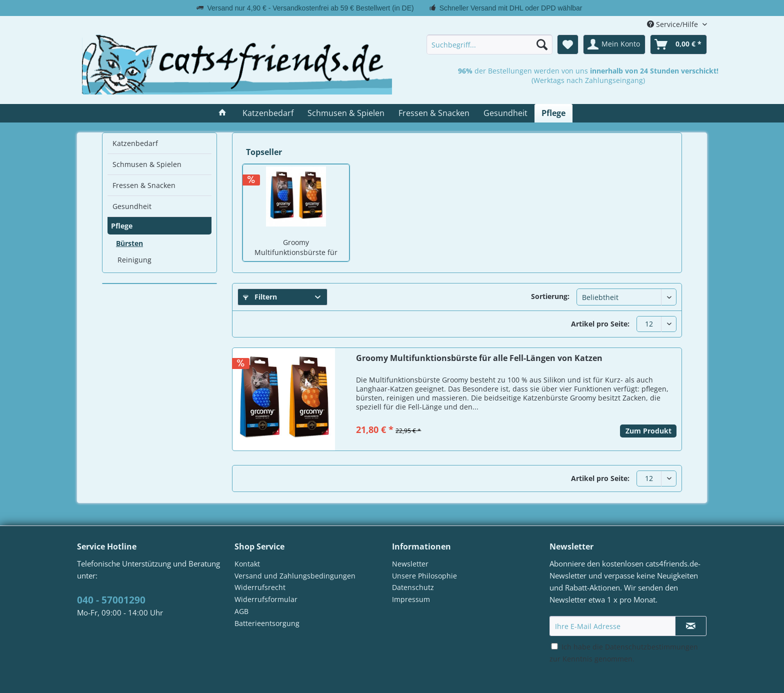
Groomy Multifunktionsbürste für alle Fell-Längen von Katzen (296, 248)
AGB (241, 611)
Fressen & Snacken (144, 185)
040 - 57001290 (111, 600)
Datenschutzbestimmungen (651, 647)
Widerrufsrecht (260, 587)
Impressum (411, 599)
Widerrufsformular (266, 599)
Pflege (122, 226)
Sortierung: (550, 296)
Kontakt (247, 564)
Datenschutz (413, 587)
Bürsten (129, 243)
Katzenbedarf (135, 143)
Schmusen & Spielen (147, 164)
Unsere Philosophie (424, 576)
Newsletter (410, 564)
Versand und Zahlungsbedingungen (295, 576)
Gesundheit (132, 206)
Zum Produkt (648, 431)
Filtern (260, 297)
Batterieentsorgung (267, 623)
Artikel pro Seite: (600, 324)
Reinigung (134, 260)
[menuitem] (489, 44)
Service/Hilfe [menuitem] (673, 24)
